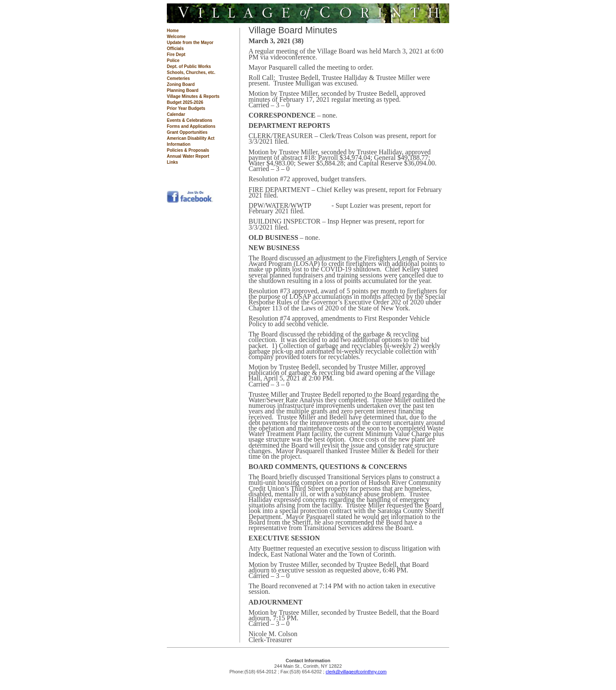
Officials (175, 49)
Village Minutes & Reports (193, 96)
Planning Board (183, 90)
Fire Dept (176, 55)
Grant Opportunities (187, 132)
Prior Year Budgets (186, 108)
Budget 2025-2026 (185, 102)
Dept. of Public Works (189, 66)
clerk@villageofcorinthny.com (356, 672)
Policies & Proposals (188, 150)
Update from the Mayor (190, 43)
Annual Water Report (188, 156)
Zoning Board (181, 84)
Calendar (176, 114)
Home (173, 31)
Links (172, 162)
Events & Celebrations (190, 120)
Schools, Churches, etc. (191, 72)
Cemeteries (178, 78)
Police (173, 60)
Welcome (176, 37)
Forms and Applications (191, 126)
